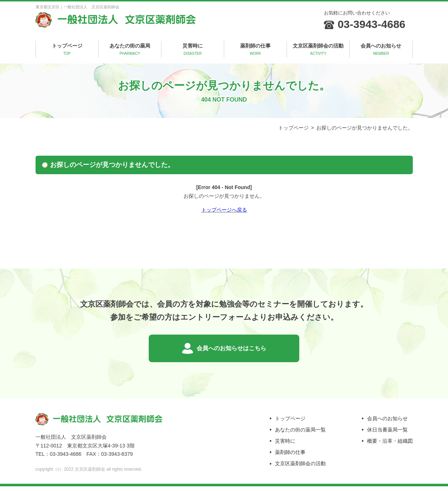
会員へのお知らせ (381, 50)
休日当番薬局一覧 (387, 435)
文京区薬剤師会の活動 (318, 50)
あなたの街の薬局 (130, 50)
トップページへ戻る (224, 210)
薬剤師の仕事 (255, 50)
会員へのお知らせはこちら (231, 351)
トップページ (67, 50)
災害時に (193, 50)
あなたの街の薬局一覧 (300, 435)
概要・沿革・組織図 (390, 446)
